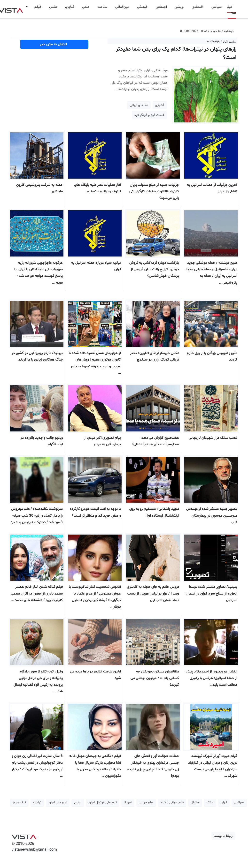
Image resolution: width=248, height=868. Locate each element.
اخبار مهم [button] (232, 10)
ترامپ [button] (37, 803)
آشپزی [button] (159, 105)
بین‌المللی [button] (122, 7)
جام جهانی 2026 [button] (172, 803)
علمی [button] (86, 7)
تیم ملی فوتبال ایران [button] (103, 803)
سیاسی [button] (217, 7)
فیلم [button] (38, 7)
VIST (24, 836)
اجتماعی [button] (161, 7)
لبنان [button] (78, 803)
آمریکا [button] (128, 803)
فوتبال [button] (195, 803)
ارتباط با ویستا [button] (223, 836)
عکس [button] (53, 7)
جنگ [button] (210, 803)
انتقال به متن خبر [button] (54, 44)
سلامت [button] (102, 7)
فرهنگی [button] (142, 7)
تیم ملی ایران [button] (58, 803)
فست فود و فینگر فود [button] (149, 115)
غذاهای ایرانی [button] (139, 105)
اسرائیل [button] (239, 803)
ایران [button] (224, 803)
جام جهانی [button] (146, 803)
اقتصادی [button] (198, 7)
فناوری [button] (70, 7)
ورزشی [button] (179, 7)
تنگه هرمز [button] (19, 803)
